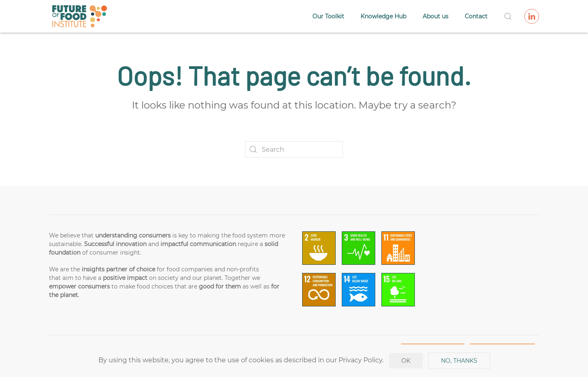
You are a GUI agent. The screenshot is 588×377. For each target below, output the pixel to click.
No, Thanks (459, 361)
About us (435, 16)
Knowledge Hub (383, 16)
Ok (406, 361)
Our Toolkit (328, 16)
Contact (476, 16)
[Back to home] (80, 16)
